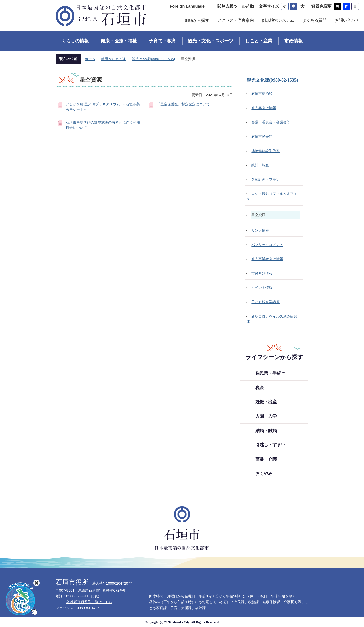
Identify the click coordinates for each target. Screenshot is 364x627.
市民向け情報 (262, 273)
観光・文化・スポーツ (211, 41)
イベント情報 (262, 288)
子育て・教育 (163, 41)
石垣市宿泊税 (262, 94)
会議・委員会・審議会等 (271, 122)
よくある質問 (314, 20)
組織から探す (197, 20)
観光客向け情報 (264, 108)
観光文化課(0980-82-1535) (154, 59)
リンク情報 (260, 230)
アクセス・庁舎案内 (236, 20)
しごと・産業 (259, 41)
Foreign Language (187, 6)
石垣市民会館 (262, 137)
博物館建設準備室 (265, 151)
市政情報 (293, 41)
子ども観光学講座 (265, 302)
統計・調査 (260, 165)
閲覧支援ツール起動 (236, 6)
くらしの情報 (75, 41)
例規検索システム (278, 20)
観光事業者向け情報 (267, 259)
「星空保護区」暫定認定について (183, 104)
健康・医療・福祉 (119, 41)
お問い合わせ (347, 20)
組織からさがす (114, 59)
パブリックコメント (267, 245)
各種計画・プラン (265, 180)
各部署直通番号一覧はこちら (89, 602)
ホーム (90, 59)
